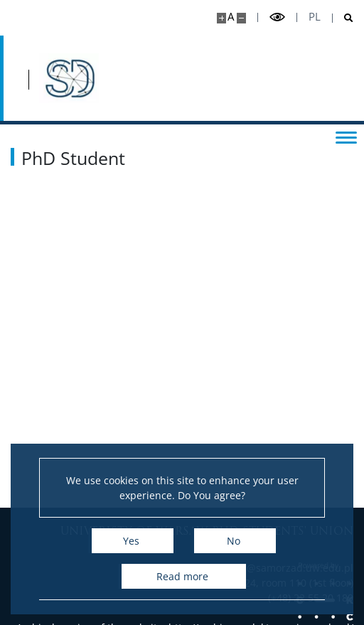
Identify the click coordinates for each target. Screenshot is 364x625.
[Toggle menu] (346, 137)
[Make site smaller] (241, 18)
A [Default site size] (231, 17)
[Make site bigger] (221, 18)
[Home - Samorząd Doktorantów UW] (69, 78)
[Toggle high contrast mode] (277, 17)
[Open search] (343, 18)
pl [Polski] (315, 17)
